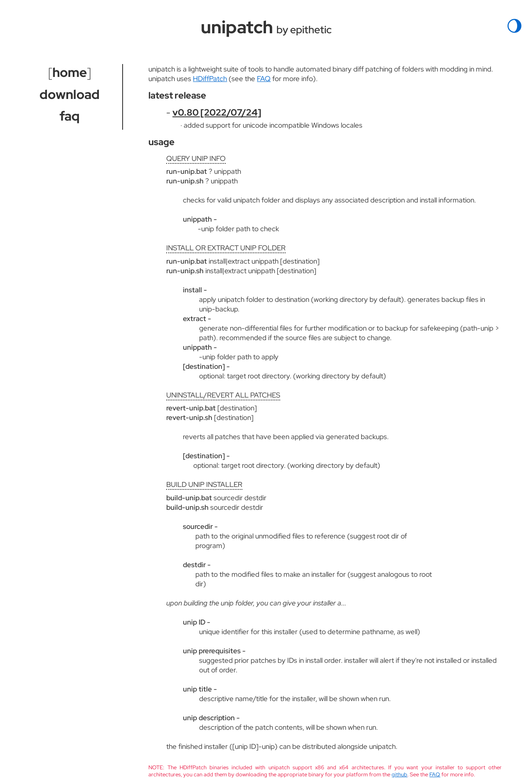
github (399, 774)
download (70, 94)
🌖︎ (515, 26)
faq (70, 116)
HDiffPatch (210, 78)
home (70, 72)
